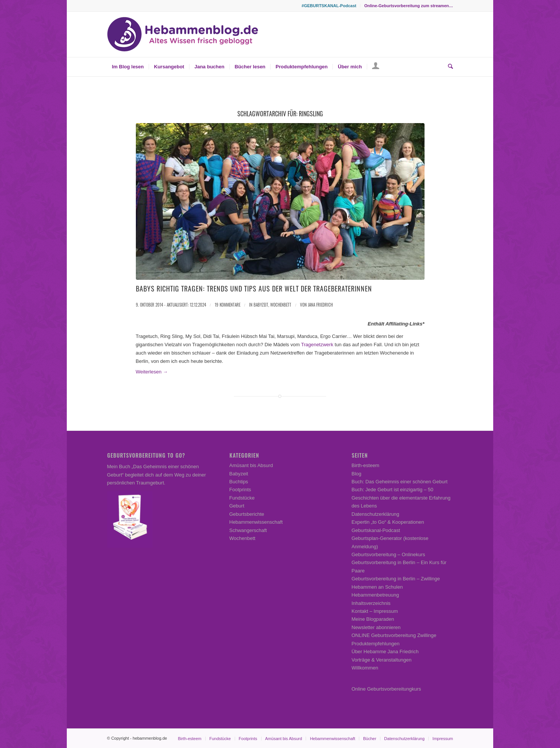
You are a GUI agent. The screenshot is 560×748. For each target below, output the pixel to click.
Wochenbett (281, 305)
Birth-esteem (366, 465)
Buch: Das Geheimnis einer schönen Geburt (400, 482)
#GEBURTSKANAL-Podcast (329, 6)
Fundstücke (242, 498)
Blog (357, 474)
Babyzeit (261, 305)
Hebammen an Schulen (377, 587)
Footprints (240, 490)
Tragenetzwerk (317, 345)
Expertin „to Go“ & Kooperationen (388, 522)
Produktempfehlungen (376, 644)
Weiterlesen (152, 372)
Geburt (237, 506)
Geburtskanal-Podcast (376, 530)
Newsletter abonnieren (376, 627)
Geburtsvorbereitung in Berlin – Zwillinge (396, 579)
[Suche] (448, 67)
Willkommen (365, 668)
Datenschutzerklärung (375, 514)
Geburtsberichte (247, 514)
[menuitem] (329, 6)
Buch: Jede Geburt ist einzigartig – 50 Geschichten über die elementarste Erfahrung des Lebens (401, 498)
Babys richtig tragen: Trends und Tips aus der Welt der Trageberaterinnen (254, 288)
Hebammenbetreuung (375, 595)
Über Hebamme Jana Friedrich (385, 652)
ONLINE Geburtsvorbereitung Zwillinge (394, 635)
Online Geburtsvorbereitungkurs (386, 689)
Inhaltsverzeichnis (371, 603)
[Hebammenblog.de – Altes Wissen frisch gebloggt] (183, 34)
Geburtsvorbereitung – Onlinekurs (388, 554)
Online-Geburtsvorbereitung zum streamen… (408, 6)
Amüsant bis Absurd (251, 465)
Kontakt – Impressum (375, 611)
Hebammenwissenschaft (256, 522)
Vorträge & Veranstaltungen (382, 660)
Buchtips (239, 482)
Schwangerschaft (248, 530)
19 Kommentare (228, 305)
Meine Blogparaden (373, 619)
